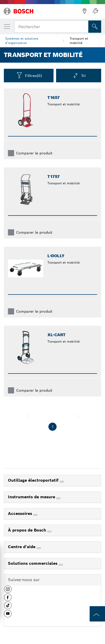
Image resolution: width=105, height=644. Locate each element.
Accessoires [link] (21, 513)
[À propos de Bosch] (49, 532)
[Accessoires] (35, 515)
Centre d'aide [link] (22, 547)
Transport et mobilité (79, 41)
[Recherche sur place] (95, 27)
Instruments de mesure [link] (32, 497)
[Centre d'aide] (39, 548)
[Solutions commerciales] (61, 565)
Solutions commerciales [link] (33, 563)
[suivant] (78, 416)
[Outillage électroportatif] (62, 482)
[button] (8, 591)
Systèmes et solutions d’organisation (22, 41)
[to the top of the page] (97, 614)
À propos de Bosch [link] (28, 530)
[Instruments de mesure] (58, 498)
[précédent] (27, 416)
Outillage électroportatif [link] (34, 480)
